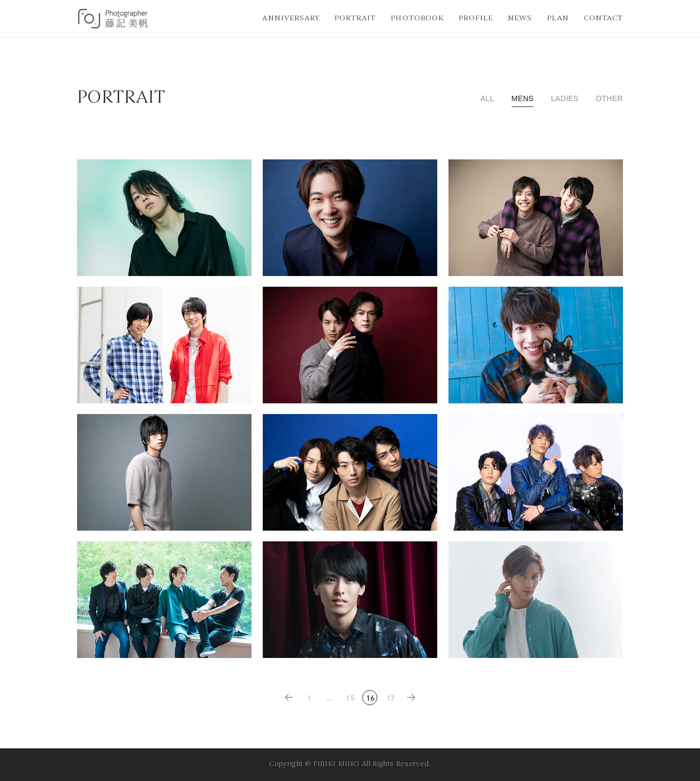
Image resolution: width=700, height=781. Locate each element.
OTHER (609, 98)
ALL (487, 98)
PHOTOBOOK (417, 18)
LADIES (565, 98)
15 (350, 699)
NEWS (520, 18)
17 (391, 699)
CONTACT (603, 18)
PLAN (558, 18)
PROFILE (476, 18)
